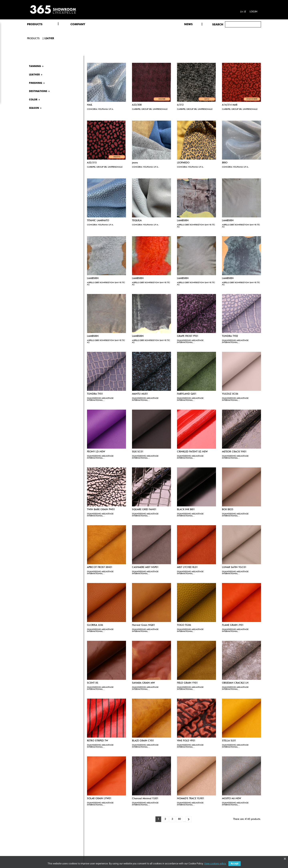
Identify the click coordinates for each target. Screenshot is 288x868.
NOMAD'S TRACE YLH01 (191, 799)
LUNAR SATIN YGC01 (234, 567)
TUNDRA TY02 (230, 336)
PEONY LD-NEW (96, 452)
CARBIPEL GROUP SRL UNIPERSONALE (150, 109)
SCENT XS (93, 683)
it (245, 12)
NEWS (188, 24)
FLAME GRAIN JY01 (233, 625)
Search (218, 25)
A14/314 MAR (230, 105)
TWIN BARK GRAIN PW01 (101, 510)
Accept (234, 864)
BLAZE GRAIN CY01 (143, 741)
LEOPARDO (183, 163)
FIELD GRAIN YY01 (187, 683)
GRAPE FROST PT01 (188, 336)
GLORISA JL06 (95, 625)
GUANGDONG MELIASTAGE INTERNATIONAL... (190, 341)
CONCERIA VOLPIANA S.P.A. (100, 109)
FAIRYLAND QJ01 (187, 394)
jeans (135, 163)
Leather (49, 39)
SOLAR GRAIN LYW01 (99, 799)
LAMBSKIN (183, 221)
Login (253, 12)
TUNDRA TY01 (95, 394)
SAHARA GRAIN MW (143, 683)
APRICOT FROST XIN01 (100, 567)
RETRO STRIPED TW (97, 741)
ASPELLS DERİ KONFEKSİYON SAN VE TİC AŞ (196, 226)
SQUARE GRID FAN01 (144, 510)
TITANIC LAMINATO (98, 221)
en (242, 12)
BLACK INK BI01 (186, 510)
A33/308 (137, 105)
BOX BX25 (228, 510)
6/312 (180, 105)
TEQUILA (137, 221)
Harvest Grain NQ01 (143, 625)
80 (179, 819)
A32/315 (92, 163)
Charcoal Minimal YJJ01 (145, 799)
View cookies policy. (215, 864)
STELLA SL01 (229, 741)
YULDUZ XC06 (230, 394)
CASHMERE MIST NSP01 (145, 567)
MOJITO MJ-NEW (231, 799)
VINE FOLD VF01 (186, 741)
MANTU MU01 (140, 394)
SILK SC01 (138, 452)
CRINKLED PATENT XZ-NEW (192, 452)
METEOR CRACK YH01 (234, 452)
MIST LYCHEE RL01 (187, 567)
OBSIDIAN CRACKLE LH (235, 683)
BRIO (225, 163)
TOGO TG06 (184, 625)
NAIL (90, 105)
